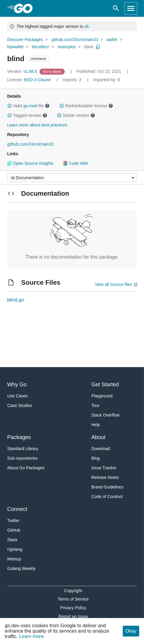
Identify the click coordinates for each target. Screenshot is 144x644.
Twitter (13, 521)
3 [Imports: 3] (72, 80)
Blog (96, 458)
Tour (95, 405)
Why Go (17, 384)
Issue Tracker (104, 468)
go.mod (30, 106)
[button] (10, 106)
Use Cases (17, 396)
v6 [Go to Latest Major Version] (86, 26)
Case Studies (20, 405)
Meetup (14, 559)
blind (89, 47)
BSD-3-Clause (37, 80)
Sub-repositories (22, 458)
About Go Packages (26, 468)
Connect (17, 509)
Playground (102, 396)
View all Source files (113, 284)
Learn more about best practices (37, 125)
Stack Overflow (105, 415)
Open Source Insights (30, 163)
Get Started (105, 384)
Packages (19, 437)
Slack (12, 540)
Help (96, 425)
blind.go (16, 300)
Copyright (73, 591)
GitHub (14, 530)
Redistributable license (86, 106)
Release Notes (105, 477)
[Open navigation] (131, 8)
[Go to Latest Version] (53, 71)
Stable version (76, 115)
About (98, 437)
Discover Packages (25, 40)
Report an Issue (73, 616)
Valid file (28, 106)
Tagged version (27, 115)
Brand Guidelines (107, 487)
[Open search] (116, 8)
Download (101, 449)
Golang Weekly (21, 568)
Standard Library (23, 449)
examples (67, 47)
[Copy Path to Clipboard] (98, 47)
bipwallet (15, 47)
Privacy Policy (73, 608)
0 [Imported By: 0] (107, 80)
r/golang (15, 549)
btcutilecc (41, 47)
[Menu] (72, 178)
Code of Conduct (107, 497)
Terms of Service (73, 599)
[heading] (25, 8)
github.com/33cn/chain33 (75, 40)
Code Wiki (75, 163)
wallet (112, 40)
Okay (131, 631)
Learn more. (32, 636)
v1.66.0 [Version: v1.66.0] (23, 71)
